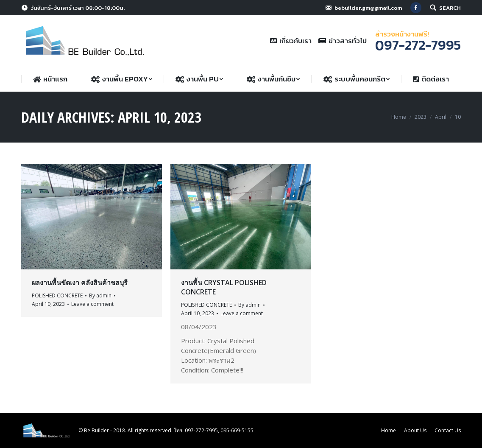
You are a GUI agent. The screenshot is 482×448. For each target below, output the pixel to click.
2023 (421, 117)
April (441, 117)
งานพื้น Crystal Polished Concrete (224, 287)
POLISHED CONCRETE (57, 295)
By (100, 295)
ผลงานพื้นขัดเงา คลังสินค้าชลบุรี (80, 283)
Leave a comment (92, 304)
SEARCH (450, 8)
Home (399, 117)
